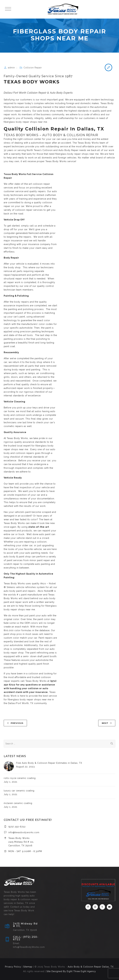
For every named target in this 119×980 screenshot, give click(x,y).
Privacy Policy (13, 967)
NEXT (107, 723)
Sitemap (28, 967)
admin (11, 68)
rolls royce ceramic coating (20, 778)
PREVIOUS (15, 723)
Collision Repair (33, 68)
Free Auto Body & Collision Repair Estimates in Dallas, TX (49, 763)
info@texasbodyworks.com (24, 832)
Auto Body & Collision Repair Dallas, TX (91, 967)
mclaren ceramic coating (18, 803)
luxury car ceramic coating (19, 791)
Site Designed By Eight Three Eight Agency (71, 971)
